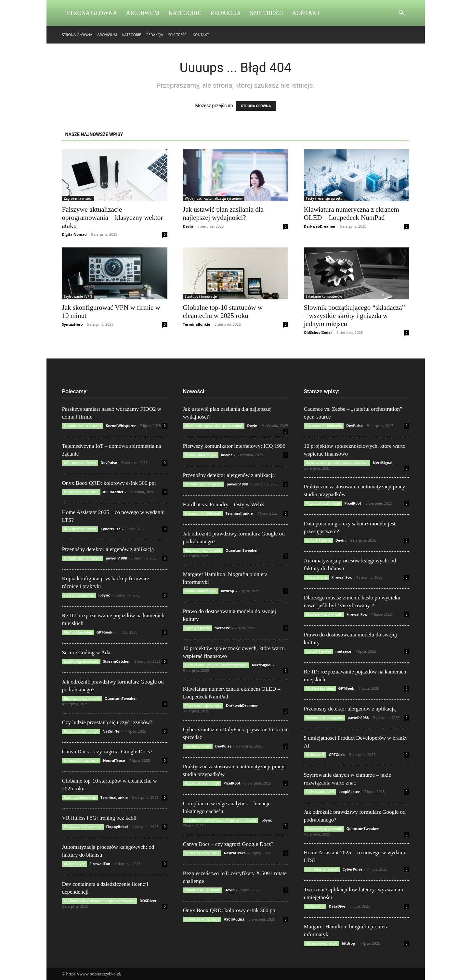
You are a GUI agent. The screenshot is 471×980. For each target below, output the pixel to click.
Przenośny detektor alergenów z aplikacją (108, 549)
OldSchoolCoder (318, 332)
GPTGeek (105, 632)
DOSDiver (148, 901)
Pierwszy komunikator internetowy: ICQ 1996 (234, 446)
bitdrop (227, 591)
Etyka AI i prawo (197, 628)
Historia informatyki (201, 455)
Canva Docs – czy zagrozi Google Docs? (107, 752)
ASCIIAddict (113, 492)
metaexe (222, 628)
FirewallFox (100, 864)
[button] (401, 13)
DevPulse (109, 463)
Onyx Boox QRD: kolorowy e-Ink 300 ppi (109, 483)
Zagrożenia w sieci (78, 198)
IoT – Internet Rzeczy (80, 463)
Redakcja (226, 13)
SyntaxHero (72, 324)
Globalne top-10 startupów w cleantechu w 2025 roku (223, 312)
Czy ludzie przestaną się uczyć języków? (107, 722)
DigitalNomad (74, 234)
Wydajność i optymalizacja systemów (214, 198)
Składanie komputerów (324, 296)
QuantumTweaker (121, 698)
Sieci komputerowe (79, 595)
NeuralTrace (114, 760)
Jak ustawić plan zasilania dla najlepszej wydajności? (223, 214)
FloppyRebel (117, 827)
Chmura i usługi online (203, 890)
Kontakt (306, 13)
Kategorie (185, 13)
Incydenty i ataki (198, 746)
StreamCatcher (117, 661)
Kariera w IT (315, 755)
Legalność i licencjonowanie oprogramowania (100, 901)
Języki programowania (81, 661)
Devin (188, 226)
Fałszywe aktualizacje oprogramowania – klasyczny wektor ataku (113, 218)
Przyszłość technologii (81, 731)
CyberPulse (111, 529)
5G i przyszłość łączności (83, 827)
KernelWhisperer (121, 426)
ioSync (104, 595)
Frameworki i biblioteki (203, 513)
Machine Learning (78, 632)
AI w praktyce (75, 864)
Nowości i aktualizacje (81, 492)
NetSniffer (112, 731)
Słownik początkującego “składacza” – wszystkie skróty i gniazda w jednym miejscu (354, 316)
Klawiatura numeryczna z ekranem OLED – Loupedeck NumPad (352, 214)
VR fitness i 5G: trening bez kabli (99, 818)
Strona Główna (92, 13)
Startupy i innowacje (201, 296)
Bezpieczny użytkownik (82, 698)
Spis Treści (267, 13)
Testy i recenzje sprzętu (324, 198)
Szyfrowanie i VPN (78, 296)
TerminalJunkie (197, 324)
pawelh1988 (116, 558)
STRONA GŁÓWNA (256, 106)
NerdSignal (262, 665)
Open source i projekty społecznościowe (216, 665)
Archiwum (143, 13)
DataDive (337, 906)
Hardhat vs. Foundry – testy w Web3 (223, 504)
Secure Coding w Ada (86, 653)
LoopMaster (349, 792)
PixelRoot (232, 783)
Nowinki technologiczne (83, 426)
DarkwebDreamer (320, 226)
